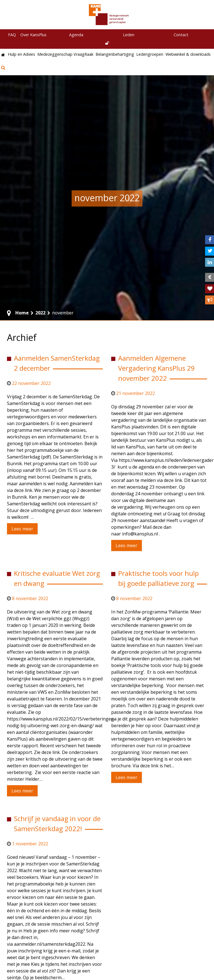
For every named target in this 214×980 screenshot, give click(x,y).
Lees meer (22, 529)
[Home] (3, 55)
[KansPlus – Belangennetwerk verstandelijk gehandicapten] (109, 15)
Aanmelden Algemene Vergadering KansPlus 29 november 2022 (156, 368)
